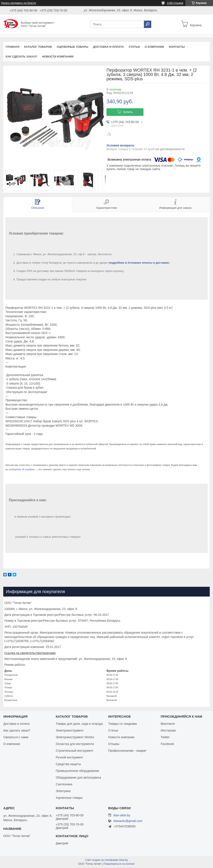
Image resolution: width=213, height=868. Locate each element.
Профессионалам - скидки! (127, 751)
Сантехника (64, 784)
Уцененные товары (72, 47)
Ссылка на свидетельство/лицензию (30, 653)
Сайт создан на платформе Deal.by (107, 860)
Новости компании (58, 57)
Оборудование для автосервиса (78, 778)
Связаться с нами (16, 737)
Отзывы (114, 744)
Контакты (177, 47)
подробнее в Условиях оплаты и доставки (139, 263)
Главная (12, 47)
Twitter (165, 737)
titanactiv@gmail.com (128, 821)
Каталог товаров (38, 47)
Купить (128, 112)
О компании (154, 47)
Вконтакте (168, 724)
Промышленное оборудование (77, 771)
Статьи (134, 47)
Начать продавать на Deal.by (19, 3)
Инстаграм (168, 730)
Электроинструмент (70, 730)
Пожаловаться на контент (119, 864)
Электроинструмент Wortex (75, 737)
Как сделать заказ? (22, 57)
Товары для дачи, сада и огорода (79, 724)
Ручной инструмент (69, 757)
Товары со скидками (123, 724)
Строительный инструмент (74, 751)
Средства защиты (68, 764)
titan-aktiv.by (122, 815)
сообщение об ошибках (22, 469)
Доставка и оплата (108, 47)
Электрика (63, 791)
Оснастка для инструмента (75, 744)
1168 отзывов (175, 3)
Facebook (167, 744)
